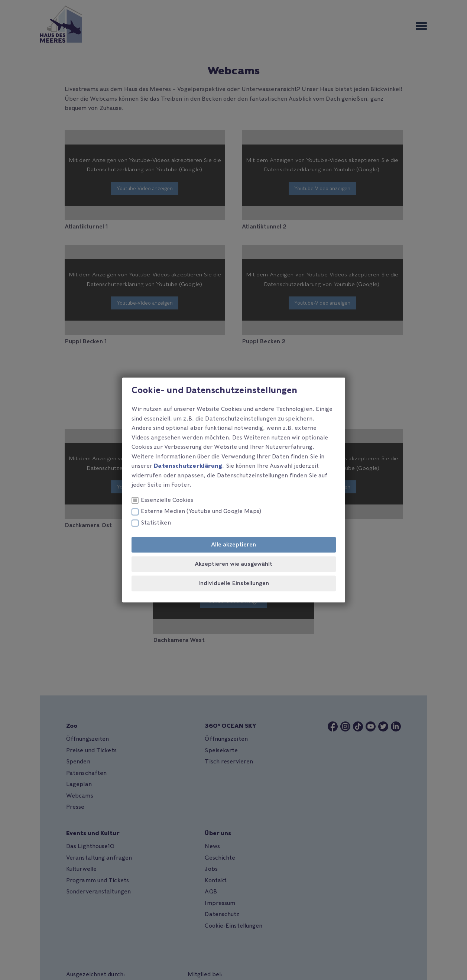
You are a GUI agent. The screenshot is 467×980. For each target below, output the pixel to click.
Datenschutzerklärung (188, 466)
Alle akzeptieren (233, 545)
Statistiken (151, 523)
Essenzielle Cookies (163, 500)
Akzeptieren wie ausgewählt (233, 564)
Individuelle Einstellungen (233, 584)
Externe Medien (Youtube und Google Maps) (197, 512)
